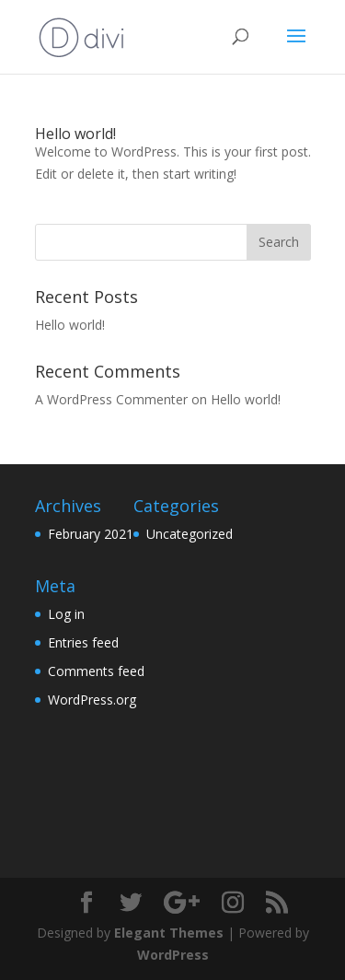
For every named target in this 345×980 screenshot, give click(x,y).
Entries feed (83, 642)
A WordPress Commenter (111, 399)
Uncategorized (190, 534)
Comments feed (96, 671)
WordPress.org (92, 700)
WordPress (173, 955)
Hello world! (75, 134)
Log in (66, 614)
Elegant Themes (169, 933)
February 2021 (91, 534)
